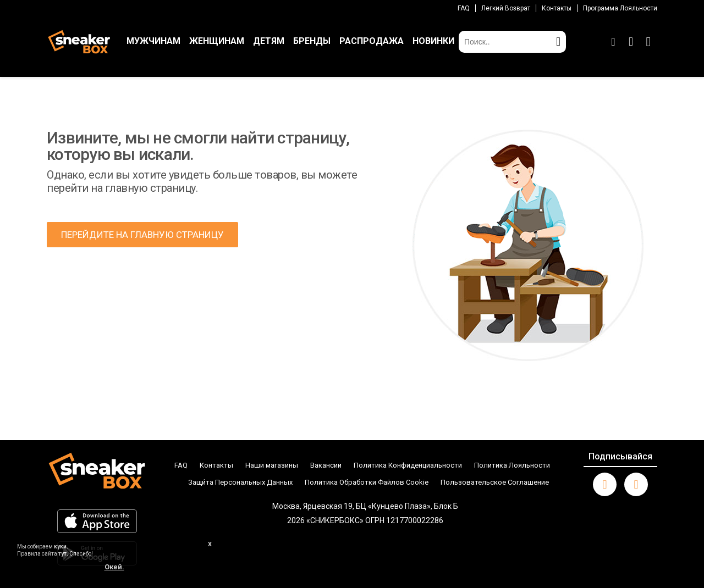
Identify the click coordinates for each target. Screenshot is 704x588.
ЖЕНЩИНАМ (217, 41)
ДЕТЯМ (269, 41)
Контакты (557, 8)
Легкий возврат (506, 8)
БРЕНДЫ (312, 41)
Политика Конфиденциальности (408, 465)
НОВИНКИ (433, 41)
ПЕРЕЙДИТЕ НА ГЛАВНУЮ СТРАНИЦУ (142, 235)
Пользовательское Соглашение (495, 482)
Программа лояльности (620, 8)
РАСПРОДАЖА (372, 41)
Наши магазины (272, 465)
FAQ (464, 8)
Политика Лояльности (512, 465)
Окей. (114, 567)
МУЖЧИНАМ (153, 41)
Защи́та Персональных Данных (240, 482)
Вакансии (326, 465)
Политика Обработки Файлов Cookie (367, 482)
